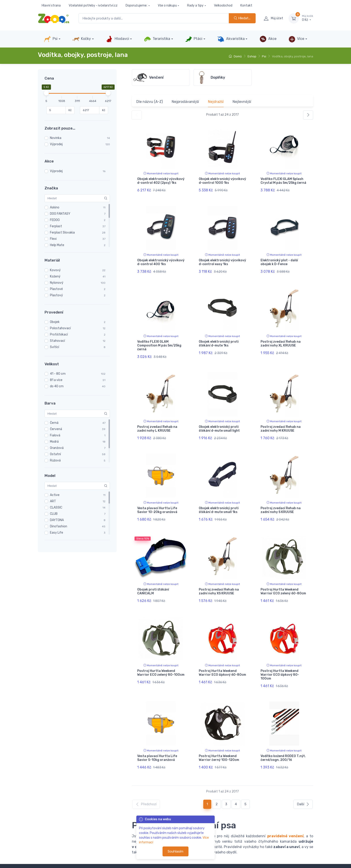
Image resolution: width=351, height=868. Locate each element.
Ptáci (194, 39)
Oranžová (57, 448)
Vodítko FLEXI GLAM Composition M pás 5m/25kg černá (159, 339)
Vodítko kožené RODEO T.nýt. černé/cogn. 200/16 (283, 736)
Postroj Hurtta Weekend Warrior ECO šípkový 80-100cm (280, 656)
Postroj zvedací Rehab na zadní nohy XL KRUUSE (281, 337)
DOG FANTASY (60, 214)
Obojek (55, 322)
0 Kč (308, 18)
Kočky (82, 39)
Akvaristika (231, 39)
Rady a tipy (195, 5)
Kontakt (246, 5)
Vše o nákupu (167, 5)
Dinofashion (59, 526)
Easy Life (57, 533)
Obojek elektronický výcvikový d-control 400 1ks (161, 259)
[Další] (308, 115)
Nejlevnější (242, 102)
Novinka (56, 138)
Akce (268, 39)
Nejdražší (216, 102)
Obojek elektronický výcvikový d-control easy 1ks (222, 259)
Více (296, 39)
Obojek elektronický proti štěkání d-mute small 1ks (219, 498)
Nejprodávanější (185, 102)
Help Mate (57, 245)
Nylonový (57, 283)
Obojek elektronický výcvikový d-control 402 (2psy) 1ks (161, 181)
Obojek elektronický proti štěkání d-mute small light (219, 419)
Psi (51, 39)
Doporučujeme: (136, 5)
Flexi (53, 239)
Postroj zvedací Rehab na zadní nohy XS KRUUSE (219, 576)
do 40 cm (57, 386)
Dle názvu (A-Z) (150, 102)
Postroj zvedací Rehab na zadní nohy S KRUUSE (281, 498)
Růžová (55, 460)
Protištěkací (59, 334)
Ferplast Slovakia (62, 233)
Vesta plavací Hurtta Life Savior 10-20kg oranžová (157, 498)
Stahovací (57, 341)
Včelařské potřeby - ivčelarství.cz (93, 5)
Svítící (55, 347)
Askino (55, 207)
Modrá (54, 442)
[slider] (46, 93)
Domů (235, 56)
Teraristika (157, 39)
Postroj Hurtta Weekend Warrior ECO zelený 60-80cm (283, 576)
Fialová (55, 435)
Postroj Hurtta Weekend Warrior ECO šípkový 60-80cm (222, 654)
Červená (56, 429)
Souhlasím (175, 851)
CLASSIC (56, 508)
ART (53, 501)
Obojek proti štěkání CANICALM (153, 576)
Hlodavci (117, 39)
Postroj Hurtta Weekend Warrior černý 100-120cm (219, 736)
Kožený (55, 276)
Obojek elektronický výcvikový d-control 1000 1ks (222, 181)
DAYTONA (57, 520)
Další (303, 779)
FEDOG (55, 220)
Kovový (55, 270)
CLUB (54, 514)
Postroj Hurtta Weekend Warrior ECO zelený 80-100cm (161, 654)
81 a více (56, 380)
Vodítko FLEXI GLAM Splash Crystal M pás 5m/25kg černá (283, 181)
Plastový (56, 295)
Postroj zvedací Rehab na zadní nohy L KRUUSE (157, 419)
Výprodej (56, 144)
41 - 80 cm (58, 374)
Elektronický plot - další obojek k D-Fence (279, 259)
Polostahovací (60, 328)
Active (55, 495)
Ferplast (56, 226)
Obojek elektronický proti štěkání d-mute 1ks (219, 337)
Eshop (252, 56)
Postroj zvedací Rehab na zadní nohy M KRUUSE (281, 419)
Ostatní (55, 454)
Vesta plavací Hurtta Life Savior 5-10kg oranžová (157, 736)
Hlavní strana (51, 5)
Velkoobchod (223, 5)
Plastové (56, 289)
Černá (54, 423)
